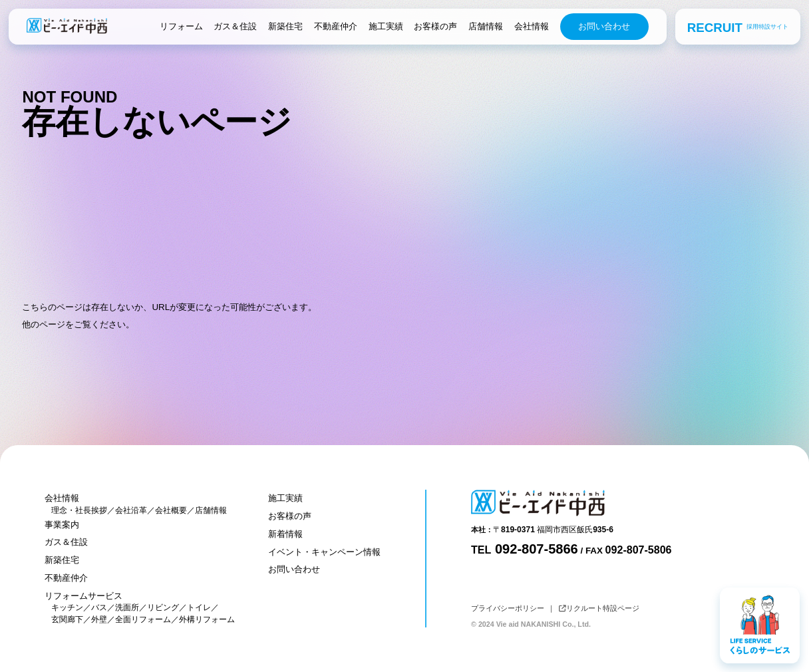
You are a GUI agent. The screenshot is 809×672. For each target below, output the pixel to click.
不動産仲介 (336, 26)
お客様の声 (435, 26)
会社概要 (171, 510)
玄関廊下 (67, 619)
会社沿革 (131, 510)
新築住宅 (285, 26)
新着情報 (285, 534)
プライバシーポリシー (508, 608)
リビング (163, 607)
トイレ (199, 607)
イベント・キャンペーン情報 (324, 552)
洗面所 (127, 607)
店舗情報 (486, 26)
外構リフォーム (207, 619)
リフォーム (181, 26)
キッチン (67, 607)
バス (99, 607)
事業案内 (62, 525)
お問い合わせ (604, 26)
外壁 (99, 619)
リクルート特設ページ (599, 608)
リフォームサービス (83, 596)
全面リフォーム (143, 619)
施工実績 (386, 26)
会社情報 (532, 26)
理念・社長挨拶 (79, 510)
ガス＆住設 (235, 26)
